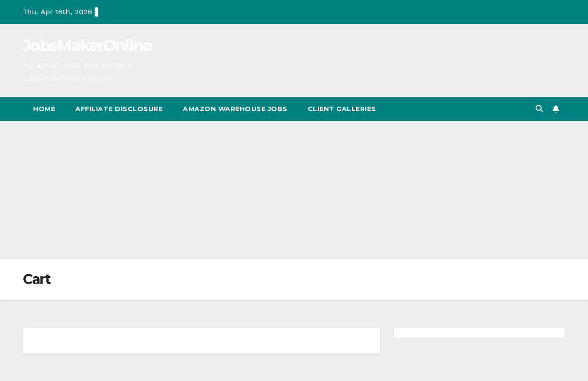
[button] (539, 109)
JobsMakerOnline (88, 45)
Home (44, 109)
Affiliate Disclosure (119, 109)
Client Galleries (342, 109)
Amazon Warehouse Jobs (235, 109)
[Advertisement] (294, 190)
